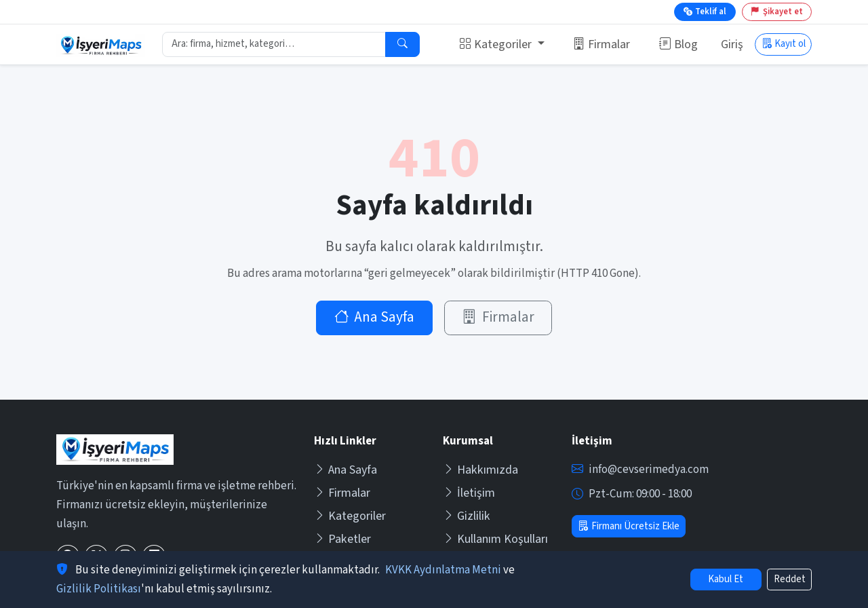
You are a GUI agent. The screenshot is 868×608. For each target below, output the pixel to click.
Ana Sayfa (375, 317)
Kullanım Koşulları (495, 539)
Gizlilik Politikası (99, 589)
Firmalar (601, 44)
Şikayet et (776, 12)
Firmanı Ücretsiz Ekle (628, 526)
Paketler (342, 539)
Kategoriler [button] (497, 44)
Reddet (790, 579)
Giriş (732, 44)
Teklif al (705, 12)
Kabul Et (726, 579)
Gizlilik (467, 516)
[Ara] (402, 45)
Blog (678, 44)
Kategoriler (350, 516)
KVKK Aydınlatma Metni (443, 570)
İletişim (469, 493)
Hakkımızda (480, 470)
